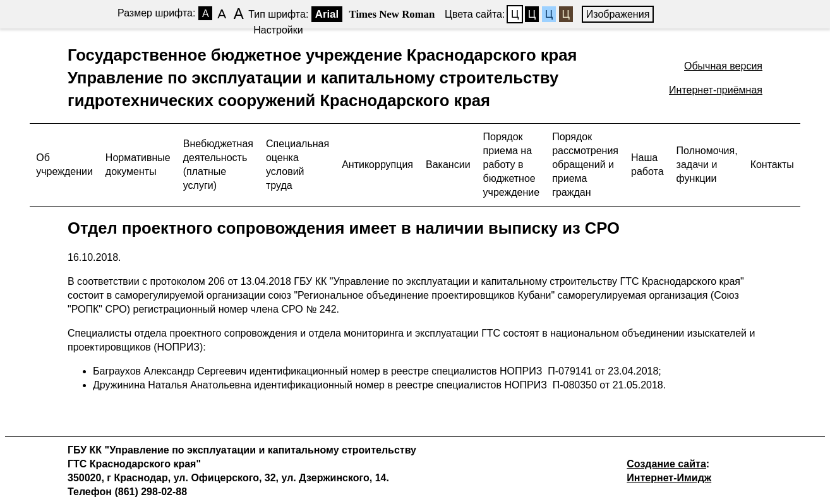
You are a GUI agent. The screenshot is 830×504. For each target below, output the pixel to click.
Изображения (618, 14)
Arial (327, 14)
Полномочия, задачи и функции (707, 165)
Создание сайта (666, 464)
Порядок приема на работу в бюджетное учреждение (512, 165)
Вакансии (448, 165)
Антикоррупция (377, 165)
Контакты (772, 165)
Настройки (278, 30)
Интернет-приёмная (716, 90)
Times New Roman (392, 14)
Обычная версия (723, 66)
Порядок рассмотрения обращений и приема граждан (585, 165)
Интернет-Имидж (669, 478)
